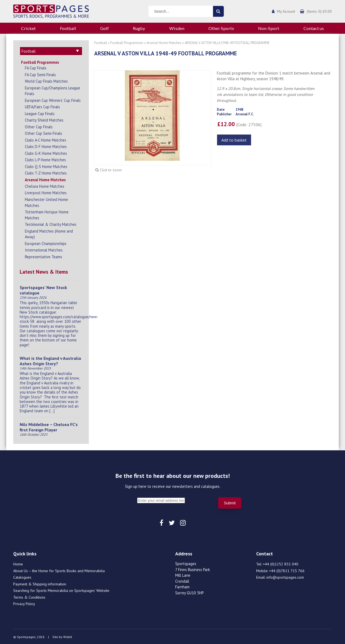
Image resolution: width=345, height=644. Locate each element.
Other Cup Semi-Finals (43, 133)
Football (68, 28)
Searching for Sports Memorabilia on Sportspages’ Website (61, 590)
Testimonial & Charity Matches (51, 224)
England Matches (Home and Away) (49, 233)
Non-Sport (269, 28)
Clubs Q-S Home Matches (46, 166)
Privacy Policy (24, 603)
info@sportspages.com (285, 576)
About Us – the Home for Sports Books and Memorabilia (59, 570)
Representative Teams (43, 256)
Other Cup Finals (39, 126)
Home (18, 563)
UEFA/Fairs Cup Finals (42, 106)
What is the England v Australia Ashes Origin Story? (50, 360)
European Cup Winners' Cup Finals (53, 100)
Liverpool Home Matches (46, 192)
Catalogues (22, 576)
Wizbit (68, 636)
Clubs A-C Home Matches (45, 139)
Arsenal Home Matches (45, 179)
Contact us (314, 28)
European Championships (46, 243)
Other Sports (221, 28)
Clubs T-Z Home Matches (46, 172)
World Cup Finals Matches (46, 80)
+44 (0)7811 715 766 (287, 570)
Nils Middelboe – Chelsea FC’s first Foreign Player (49, 426)
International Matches (44, 249)
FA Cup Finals (36, 67)
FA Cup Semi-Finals (40, 74)
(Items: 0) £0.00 (319, 11)
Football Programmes (40, 61)
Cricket (28, 28)
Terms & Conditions (29, 596)
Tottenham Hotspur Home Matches (47, 214)
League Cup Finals (40, 113)
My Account (286, 11)
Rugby (139, 28)
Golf (104, 28)
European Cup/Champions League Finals (53, 90)
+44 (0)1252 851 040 (281, 563)
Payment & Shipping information (40, 583)
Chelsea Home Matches (45, 185)
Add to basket (234, 140)
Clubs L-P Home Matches (45, 159)
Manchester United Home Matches (46, 202)
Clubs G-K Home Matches (46, 152)
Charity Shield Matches (44, 119)
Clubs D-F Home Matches (46, 146)
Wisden (177, 28)
